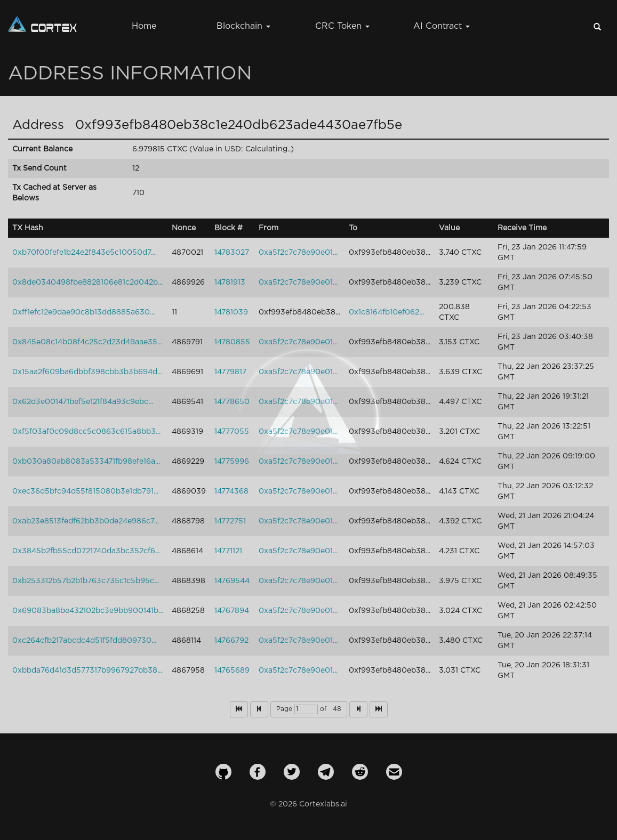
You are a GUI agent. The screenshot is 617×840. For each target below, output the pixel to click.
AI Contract (442, 26)
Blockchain (243, 26)
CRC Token (342, 26)
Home (144, 26)
